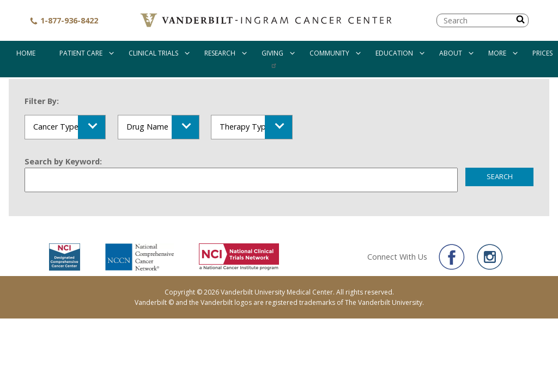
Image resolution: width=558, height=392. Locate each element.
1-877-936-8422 (64, 20)
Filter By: (42, 101)
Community (329, 53)
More (497, 53)
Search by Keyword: (63, 161)
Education (394, 53)
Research (220, 53)
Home (26, 53)
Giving (272, 53)
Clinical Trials (153, 53)
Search (500, 176)
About (451, 53)
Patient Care (81, 53)
